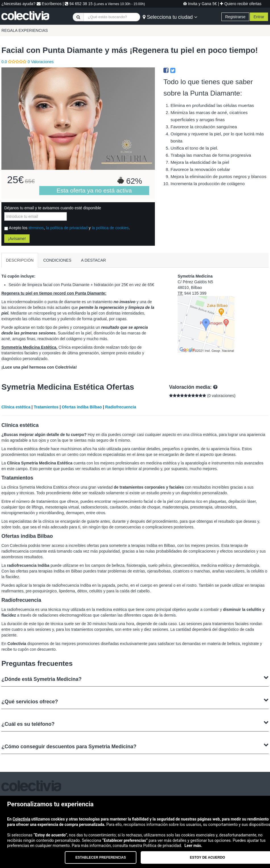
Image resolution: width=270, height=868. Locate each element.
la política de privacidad (67, 228)
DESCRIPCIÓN (20, 260)
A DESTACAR (94, 260)
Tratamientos (46, 407)
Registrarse (235, 17)
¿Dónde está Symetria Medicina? (135, 678)
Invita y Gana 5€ (200, 4)
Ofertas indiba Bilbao (82, 407)
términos (36, 228)
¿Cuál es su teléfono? (135, 723)
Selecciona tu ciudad (170, 17)
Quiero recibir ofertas (241, 4)
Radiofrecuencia (121, 407)
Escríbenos (49, 4)
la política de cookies (110, 228)
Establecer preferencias (101, 857)
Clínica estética (16, 407)
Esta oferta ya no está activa (94, 190)
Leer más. (193, 846)
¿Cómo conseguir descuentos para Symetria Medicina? (135, 746)
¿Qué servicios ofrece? (135, 701)
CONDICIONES (57, 260)
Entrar (259, 17)
